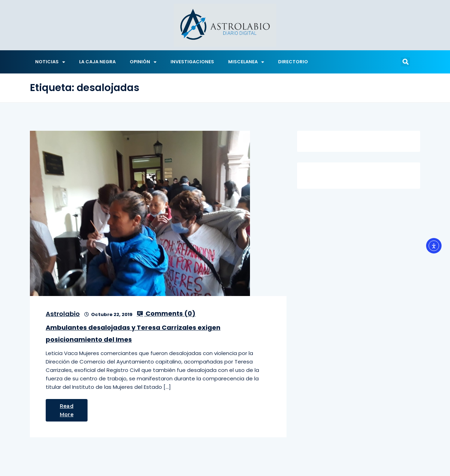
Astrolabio (63, 314)
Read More (67, 410)
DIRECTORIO (293, 62)
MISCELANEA (246, 62)
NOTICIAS (50, 62)
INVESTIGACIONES (192, 62)
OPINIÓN (143, 62)
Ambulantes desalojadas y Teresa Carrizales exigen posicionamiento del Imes (133, 333)
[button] (405, 62)
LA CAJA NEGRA (97, 62)
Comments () (166, 314)
